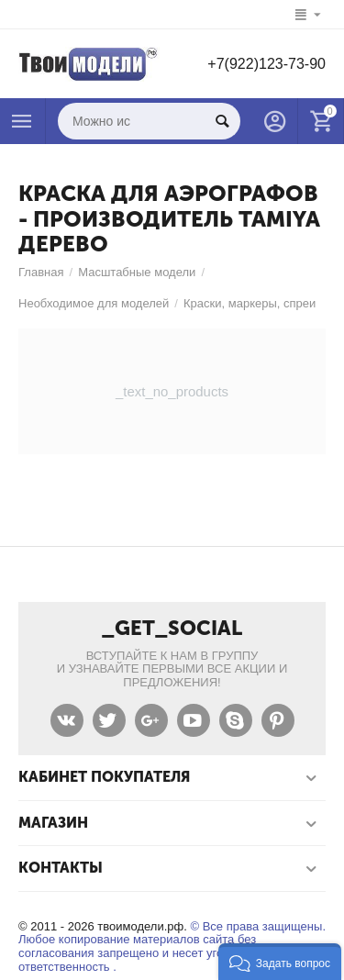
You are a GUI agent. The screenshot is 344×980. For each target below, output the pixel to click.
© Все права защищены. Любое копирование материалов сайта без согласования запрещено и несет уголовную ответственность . (172, 947)
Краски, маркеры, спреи (250, 303)
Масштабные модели (137, 272)
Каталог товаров (22, 121)
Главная (41, 272)
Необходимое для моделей (94, 303)
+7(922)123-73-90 (266, 64)
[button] (280, 962)
